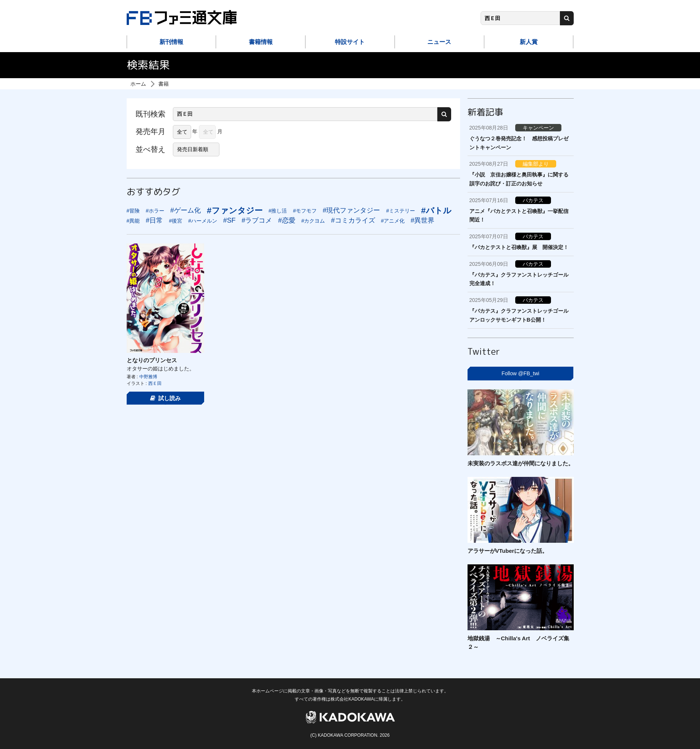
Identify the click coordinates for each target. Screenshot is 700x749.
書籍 (164, 84)
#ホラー (155, 211)
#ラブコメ (257, 220)
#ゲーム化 (186, 210)
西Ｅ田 (155, 383)
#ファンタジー (235, 211)
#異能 (133, 221)
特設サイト (350, 42)
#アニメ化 (393, 221)
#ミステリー (400, 211)
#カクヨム (313, 221)
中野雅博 (148, 377)
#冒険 (133, 211)
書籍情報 (261, 42)
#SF (229, 220)
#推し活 (278, 211)
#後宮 (175, 221)
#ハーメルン (203, 221)
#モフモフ (305, 211)
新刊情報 (171, 42)
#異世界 (422, 220)
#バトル (436, 211)
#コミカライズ (353, 220)
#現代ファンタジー (351, 210)
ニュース (439, 42)
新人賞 (529, 42)
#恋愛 (287, 220)
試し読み (165, 398)
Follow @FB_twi (520, 373)
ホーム (138, 84)
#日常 (154, 220)
